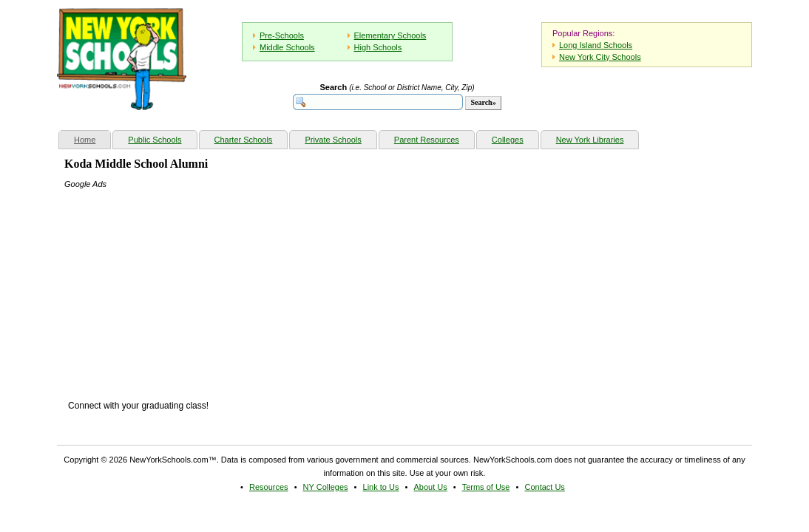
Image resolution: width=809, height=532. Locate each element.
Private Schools (333, 140)
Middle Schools (287, 47)
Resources (269, 487)
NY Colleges (326, 487)
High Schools (378, 47)
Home (92, 138)
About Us (430, 487)
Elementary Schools (390, 35)
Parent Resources (427, 140)
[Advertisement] (175, 283)
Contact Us (544, 487)
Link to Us (381, 487)
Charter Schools (244, 140)
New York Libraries (590, 140)
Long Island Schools (596, 45)
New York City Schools (600, 57)
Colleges (508, 140)
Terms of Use (486, 487)
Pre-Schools (282, 35)
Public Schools (155, 140)
